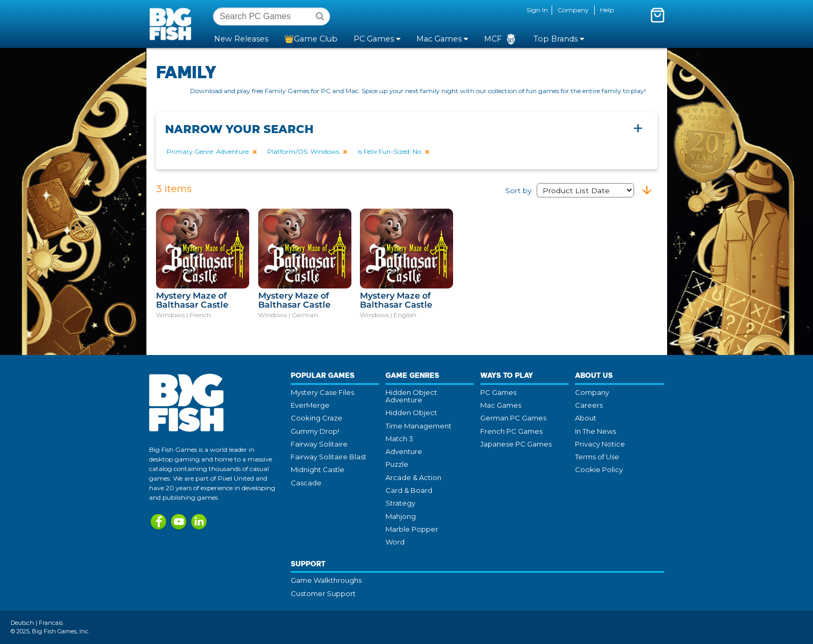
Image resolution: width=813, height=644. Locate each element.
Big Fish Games (173, 23)
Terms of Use (597, 457)
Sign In (537, 10)
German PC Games (513, 418)
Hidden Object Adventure (411, 396)
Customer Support (323, 593)
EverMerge (310, 405)
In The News (596, 431)
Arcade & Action (413, 477)
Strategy (400, 503)
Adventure (404, 451)
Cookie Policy (599, 469)
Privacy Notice (600, 444)
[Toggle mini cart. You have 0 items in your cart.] (658, 15)
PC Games (498, 392)
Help (607, 10)
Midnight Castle (318, 469)
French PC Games (511, 431)
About (586, 418)
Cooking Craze (317, 418)
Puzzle (397, 464)
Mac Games (501, 405)
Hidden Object (411, 412)
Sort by (570, 191)
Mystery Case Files (322, 392)
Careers (589, 405)
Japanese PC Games (516, 444)
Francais (51, 623)
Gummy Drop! (315, 431)
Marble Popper (412, 529)
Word (395, 542)
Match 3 (399, 439)
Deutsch (22, 623)
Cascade (306, 483)
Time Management (418, 426)
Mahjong (401, 516)
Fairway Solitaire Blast (329, 457)
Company (573, 10)
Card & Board (409, 490)
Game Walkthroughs (326, 580)
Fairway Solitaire (319, 444)
